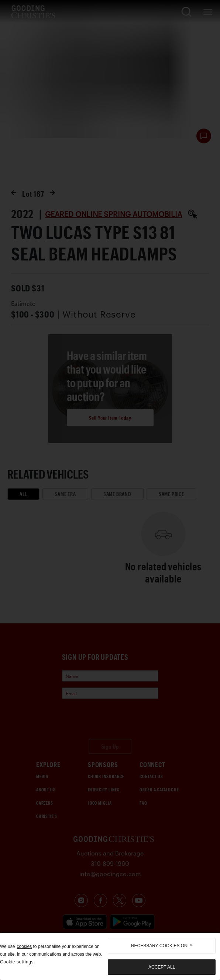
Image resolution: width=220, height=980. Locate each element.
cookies (24, 946)
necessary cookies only (162, 946)
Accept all (162, 967)
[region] (110, 956)
